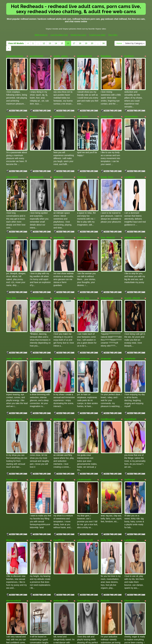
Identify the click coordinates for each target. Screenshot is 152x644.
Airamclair (106, 278)
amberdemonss (61, 234)
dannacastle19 (13, 456)
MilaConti (58, 145)
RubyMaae (106, 56)
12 (44, 43)
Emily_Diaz (106, 412)
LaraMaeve (130, 145)
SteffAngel (130, 367)
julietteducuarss (38, 456)
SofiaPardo (130, 278)
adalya (80, 323)
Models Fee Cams (78, 35)
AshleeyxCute (37, 234)
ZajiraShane (36, 501)
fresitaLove (12, 367)
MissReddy (59, 189)
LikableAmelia (84, 367)
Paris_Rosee (131, 545)
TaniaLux (81, 145)
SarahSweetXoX (14, 501)
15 (62, 43)
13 (50, 43)
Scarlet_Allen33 (132, 234)
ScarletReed (83, 545)
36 (104, 43)
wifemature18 (107, 501)
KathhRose (59, 100)
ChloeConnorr (13, 100)
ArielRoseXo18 (84, 56)
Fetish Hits (87, 640)
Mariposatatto (37, 323)
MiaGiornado (60, 323)
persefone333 (37, 56)
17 (74, 43)
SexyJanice (12, 189)
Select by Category (135, 43)
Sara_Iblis (11, 234)
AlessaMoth (12, 145)
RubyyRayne (107, 234)
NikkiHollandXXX (133, 189)
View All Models (16, 43)
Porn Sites (113, 35)
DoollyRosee (83, 278)
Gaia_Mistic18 (108, 189)
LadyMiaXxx (130, 412)
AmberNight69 (61, 456)
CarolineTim (59, 545)
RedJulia (105, 456)
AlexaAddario (131, 100)
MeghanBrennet (14, 323)
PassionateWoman (39, 189)
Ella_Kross (82, 100)
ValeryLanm (83, 501)
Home (119, 43)
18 (80, 43)
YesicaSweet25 (37, 367)
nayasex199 (130, 501)
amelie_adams (61, 56)
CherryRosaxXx (132, 456)
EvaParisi (129, 56)
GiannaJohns (36, 412)
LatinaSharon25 (85, 412)
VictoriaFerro (83, 189)
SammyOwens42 (109, 545)
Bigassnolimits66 (109, 367)
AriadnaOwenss (61, 501)
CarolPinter (59, 412)
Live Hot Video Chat (59, 35)
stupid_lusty (107, 100)
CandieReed (36, 278)
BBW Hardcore (41, 35)
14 (56, 43)
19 (86, 43)
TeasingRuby (83, 456)
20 (92, 43)
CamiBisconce (108, 323)
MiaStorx (11, 412)
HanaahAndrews (62, 278)
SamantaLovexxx (15, 56)
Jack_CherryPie (14, 278)
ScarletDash (130, 323)
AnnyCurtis (59, 367)
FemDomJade (37, 145)
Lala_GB (34, 545)
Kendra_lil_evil (14, 545)
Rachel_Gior (83, 234)
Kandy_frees (107, 145)
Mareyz (33, 100)
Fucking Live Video (97, 35)
